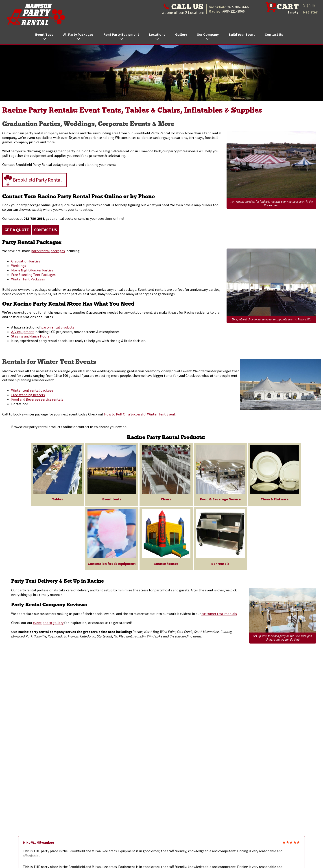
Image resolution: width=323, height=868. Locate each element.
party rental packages (48, 251)
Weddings (19, 266)
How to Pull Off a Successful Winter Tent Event (140, 414)
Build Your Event (242, 34)
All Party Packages (78, 36)
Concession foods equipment (112, 564)
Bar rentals (220, 564)
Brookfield (229, 7)
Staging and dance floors (30, 336)
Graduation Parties (26, 261)
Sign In (309, 5)
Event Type (44, 36)
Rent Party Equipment (121, 36)
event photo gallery (48, 623)
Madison (227, 11)
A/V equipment (23, 332)
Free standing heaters (28, 395)
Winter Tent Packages (28, 279)
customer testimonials (219, 614)
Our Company (208, 36)
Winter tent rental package (32, 390)
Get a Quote (17, 230)
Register (310, 12)
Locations (157, 36)
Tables (58, 499)
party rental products (58, 327)
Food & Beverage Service (220, 499)
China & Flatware (275, 499)
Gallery (181, 34)
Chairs (166, 499)
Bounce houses (166, 564)
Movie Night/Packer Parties (32, 270)
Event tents (112, 499)
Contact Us (274, 34)
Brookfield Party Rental (37, 180)
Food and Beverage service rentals (37, 399)
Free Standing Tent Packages (33, 275)
